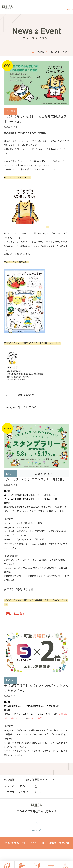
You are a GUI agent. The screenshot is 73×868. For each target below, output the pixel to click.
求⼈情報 (9, 780)
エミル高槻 (15, 7)
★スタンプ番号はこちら (19, 590)
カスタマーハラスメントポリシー (24, 792)
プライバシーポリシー (17, 786)
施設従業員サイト (37, 780)
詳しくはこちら (27, 395)
